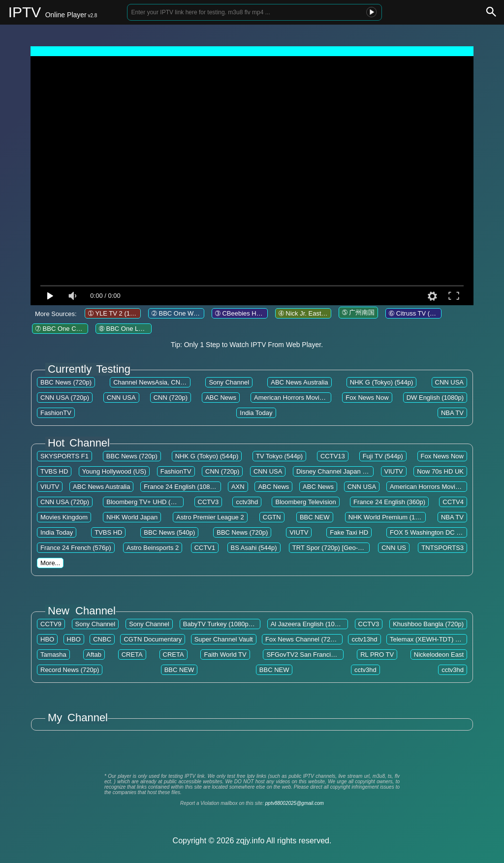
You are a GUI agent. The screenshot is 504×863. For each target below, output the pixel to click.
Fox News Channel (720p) (302, 639)
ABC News (221, 398)
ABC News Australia (299, 382)
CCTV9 (51, 624)
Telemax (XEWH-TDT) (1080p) (434, 639)
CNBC (102, 639)
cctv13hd (364, 639)
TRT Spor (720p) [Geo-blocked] (337, 548)
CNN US (394, 548)
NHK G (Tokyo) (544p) (382, 382)
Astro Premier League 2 (210, 517)
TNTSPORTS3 (442, 548)
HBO (47, 639)
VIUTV (394, 471)
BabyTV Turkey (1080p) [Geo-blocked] (238, 624)
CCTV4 (453, 502)
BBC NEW (315, 517)
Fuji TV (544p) (383, 456)
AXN (238, 487)
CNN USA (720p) (65, 398)
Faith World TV (225, 655)
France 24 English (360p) (389, 502)
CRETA (132, 655)
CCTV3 (208, 502)
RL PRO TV (377, 655)
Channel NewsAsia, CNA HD (154, 382)
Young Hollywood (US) (114, 471)
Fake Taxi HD (349, 532)
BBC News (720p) (66, 382)
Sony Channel (229, 382)
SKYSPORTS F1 (64, 456)
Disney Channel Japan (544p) (339, 471)
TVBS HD (54, 471)
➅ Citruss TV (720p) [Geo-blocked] (438, 313)
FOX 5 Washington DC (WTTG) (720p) (445, 532)
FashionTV (56, 413)
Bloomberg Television (305, 502)
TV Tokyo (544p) (279, 456)
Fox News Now (367, 398)
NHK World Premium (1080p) (390, 517)
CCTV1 (205, 548)
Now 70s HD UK (440, 471)
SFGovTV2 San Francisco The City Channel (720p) (339, 655)
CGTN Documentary (153, 639)
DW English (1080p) (435, 398)
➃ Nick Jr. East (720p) (310, 313)
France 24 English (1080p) (181, 487)
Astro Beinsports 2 (153, 548)
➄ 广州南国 (359, 312)
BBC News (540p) (169, 532)
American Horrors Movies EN (295, 398)
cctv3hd (247, 502)
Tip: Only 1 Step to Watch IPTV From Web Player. (247, 345)
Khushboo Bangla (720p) (428, 624)
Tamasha (53, 655)
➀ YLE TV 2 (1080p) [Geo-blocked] (138, 313)
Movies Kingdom (64, 517)
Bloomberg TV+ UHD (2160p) (148, 502)
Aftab (94, 655)
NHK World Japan (132, 517)
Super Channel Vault (224, 639)
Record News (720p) (70, 670)
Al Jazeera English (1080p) (309, 624)
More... (50, 563)
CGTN (272, 517)
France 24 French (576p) (76, 548)
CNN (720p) (171, 398)
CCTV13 (333, 456)
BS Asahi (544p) (254, 548)
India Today (256, 413)
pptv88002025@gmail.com (295, 803)
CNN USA (450, 382)
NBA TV (452, 413)
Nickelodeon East (439, 655)
